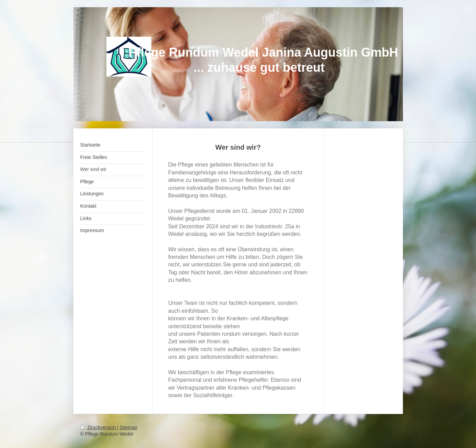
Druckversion (99, 427)
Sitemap (129, 427)
